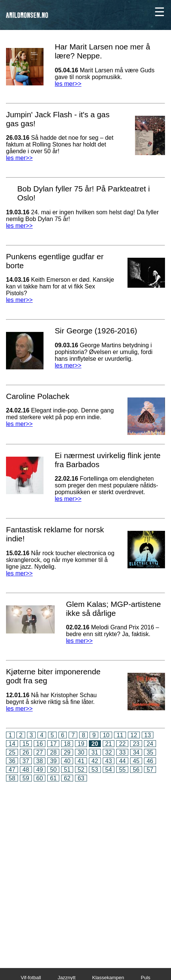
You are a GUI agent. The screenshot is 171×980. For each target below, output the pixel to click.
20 (95, 744)
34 (136, 752)
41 (81, 761)
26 (26, 752)
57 (150, 770)
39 (53, 761)
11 (120, 735)
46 (150, 761)
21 (109, 744)
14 (12, 744)
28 (53, 752)
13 (148, 735)
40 (67, 761)
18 (67, 744)
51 (67, 770)
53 (95, 770)
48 (26, 770)
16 (40, 744)
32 (109, 752)
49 (40, 770)
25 (12, 752)
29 (67, 752)
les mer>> (68, 84)
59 (26, 778)
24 (150, 744)
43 (109, 761)
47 (12, 770)
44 (122, 761)
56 (136, 770)
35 (150, 752)
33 (122, 752)
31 (95, 752)
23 (136, 744)
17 (53, 744)
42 (95, 761)
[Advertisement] (85, 870)
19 (81, 744)
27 (40, 752)
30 (81, 752)
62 (67, 778)
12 (134, 735)
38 (40, 761)
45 (136, 761)
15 (26, 744)
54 (109, 770)
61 (53, 778)
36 (12, 761)
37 (26, 761)
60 (40, 778)
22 (122, 744)
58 (12, 778)
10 (106, 735)
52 (81, 770)
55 (122, 770)
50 (53, 770)
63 (81, 778)
